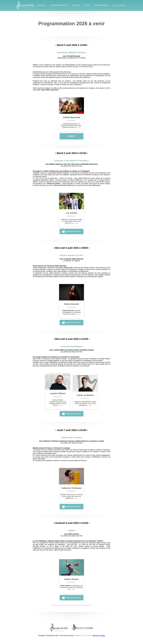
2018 (71, 605)
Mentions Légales (99, 636)
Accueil (42, 5)
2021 (79, 605)
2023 (87, 605)
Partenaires (102, 5)
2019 (75, 605)
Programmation (59, 5)
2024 (91, 605)
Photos (76, 5)
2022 (83, 605)
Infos (87, 5)
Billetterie (119, 5)
